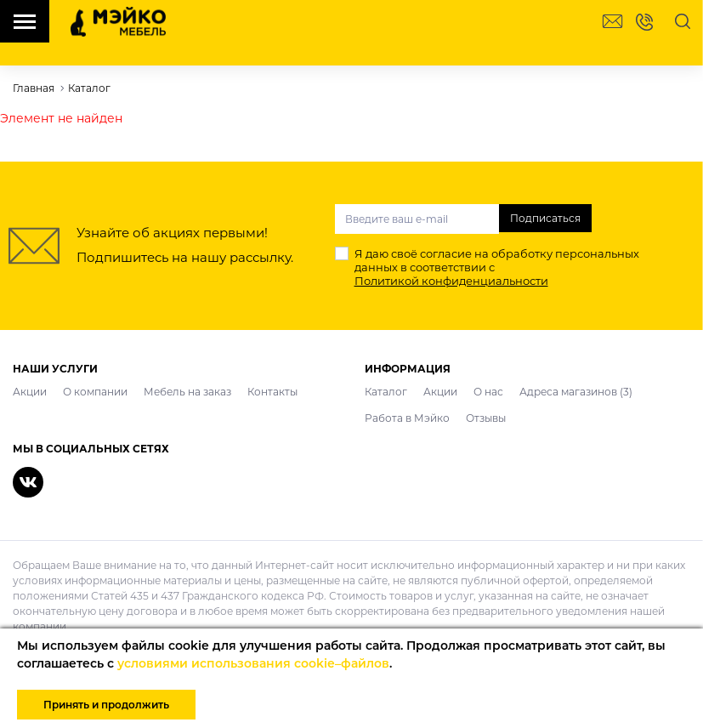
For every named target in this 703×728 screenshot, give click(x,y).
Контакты (272, 392)
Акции (30, 392)
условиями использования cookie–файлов (253, 663)
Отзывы (486, 418)
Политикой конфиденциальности (451, 281)
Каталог (386, 392)
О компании (95, 392)
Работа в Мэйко (407, 418)
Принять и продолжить (106, 705)
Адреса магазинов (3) (576, 392)
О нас (488, 392)
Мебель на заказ (187, 392)
